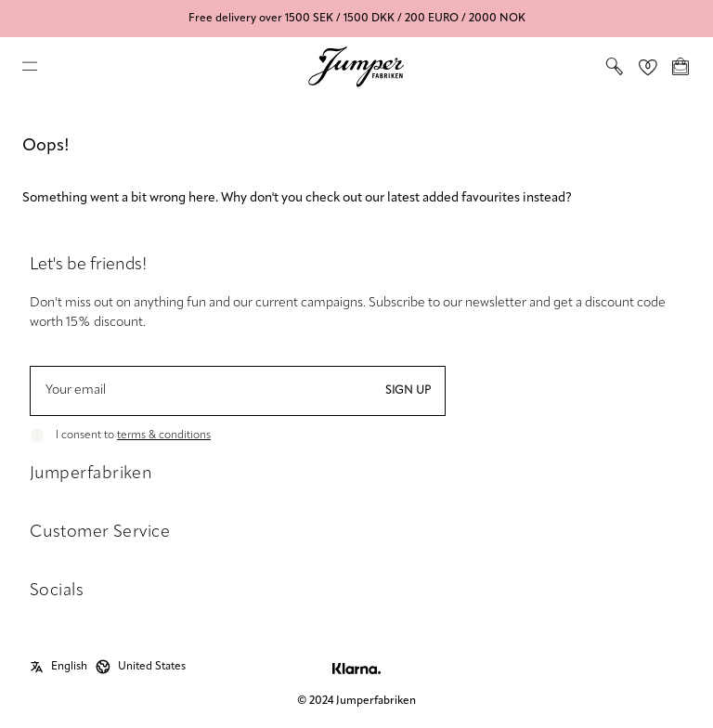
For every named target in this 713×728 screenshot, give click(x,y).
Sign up (408, 391)
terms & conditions (164, 435)
